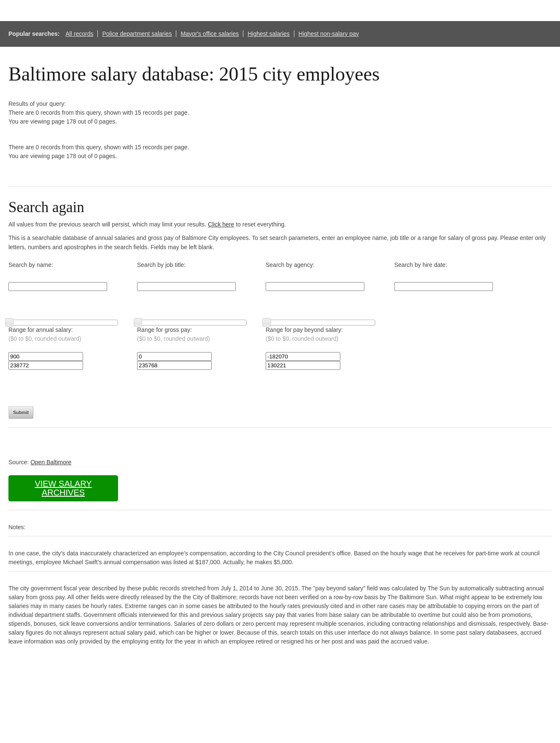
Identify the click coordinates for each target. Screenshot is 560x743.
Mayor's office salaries (210, 34)
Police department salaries (137, 34)
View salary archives (63, 488)
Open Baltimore (51, 462)
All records (79, 34)
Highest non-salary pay (329, 34)
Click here (221, 224)
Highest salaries (269, 34)
